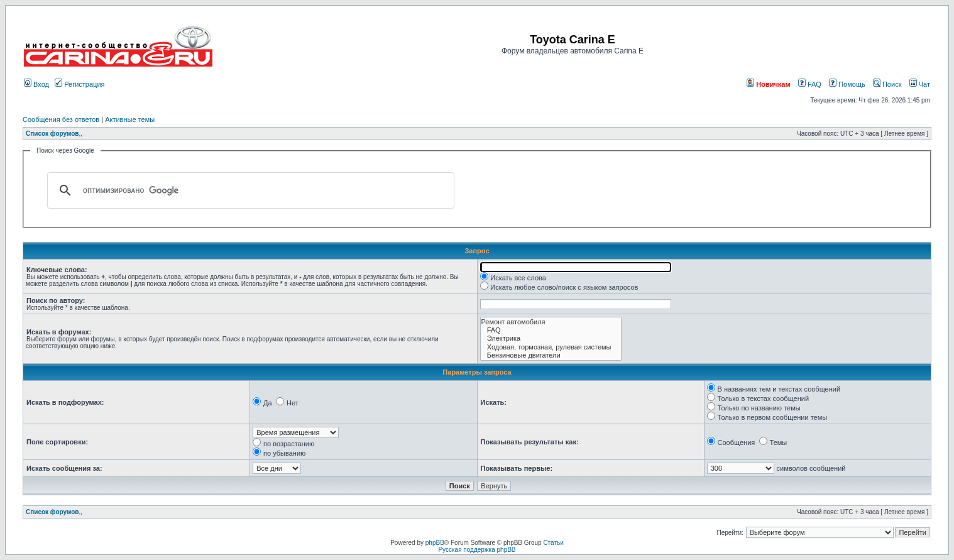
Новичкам (768, 84)
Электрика (551, 338)
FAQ (810, 84)
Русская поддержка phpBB (477, 550)
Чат (920, 84)
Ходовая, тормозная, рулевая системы (551, 347)
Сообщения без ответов (61, 119)
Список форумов (52, 134)
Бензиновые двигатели (551, 355)
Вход (36, 84)
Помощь (847, 84)
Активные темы (130, 119)
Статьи (553, 543)
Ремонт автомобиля (551, 322)
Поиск (887, 84)
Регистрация (79, 84)
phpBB (435, 543)
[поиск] (249, 190)
